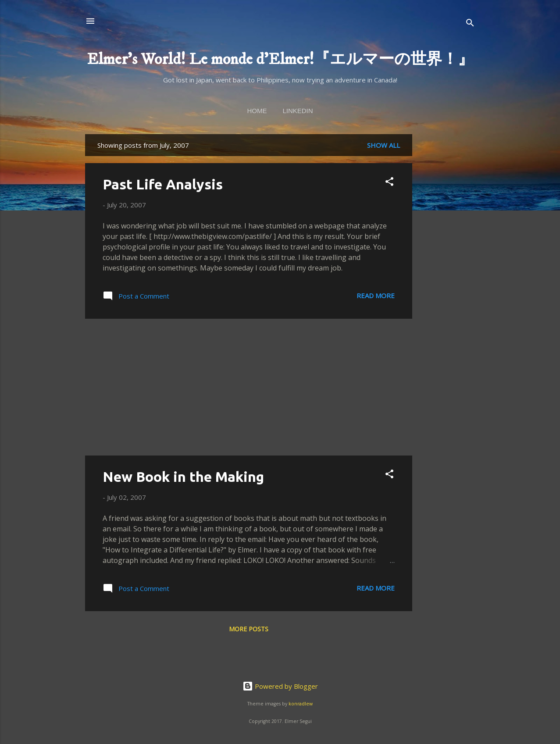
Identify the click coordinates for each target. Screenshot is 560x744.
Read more (376, 295)
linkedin (298, 111)
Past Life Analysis (163, 184)
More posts (249, 629)
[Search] (470, 24)
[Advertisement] (447, 266)
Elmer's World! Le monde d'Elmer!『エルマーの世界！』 (280, 59)
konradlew (301, 704)
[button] (389, 183)
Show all (383, 145)
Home (257, 111)
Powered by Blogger (280, 686)
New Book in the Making (183, 477)
